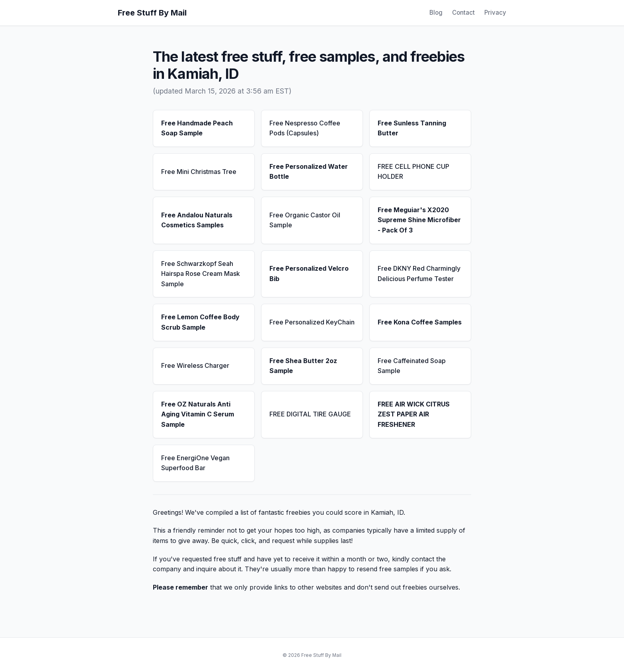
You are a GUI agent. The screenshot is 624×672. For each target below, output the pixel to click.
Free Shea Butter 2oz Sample (303, 366)
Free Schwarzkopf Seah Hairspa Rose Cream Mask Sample (201, 274)
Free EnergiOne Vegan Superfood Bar (195, 463)
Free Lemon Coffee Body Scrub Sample (200, 322)
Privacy (495, 13)
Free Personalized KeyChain (312, 322)
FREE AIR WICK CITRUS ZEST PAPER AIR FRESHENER (414, 414)
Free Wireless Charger (195, 365)
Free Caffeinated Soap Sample (412, 366)
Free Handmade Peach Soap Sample (197, 128)
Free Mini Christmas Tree (199, 172)
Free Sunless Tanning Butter (412, 128)
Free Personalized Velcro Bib (309, 273)
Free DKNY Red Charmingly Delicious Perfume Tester (419, 273)
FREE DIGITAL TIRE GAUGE (310, 414)
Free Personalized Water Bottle (309, 172)
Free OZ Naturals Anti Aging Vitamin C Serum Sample (198, 414)
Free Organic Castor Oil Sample (305, 220)
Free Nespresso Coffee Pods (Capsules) (305, 128)
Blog (436, 13)
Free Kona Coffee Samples (420, 322)
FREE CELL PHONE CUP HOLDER (413, 172)
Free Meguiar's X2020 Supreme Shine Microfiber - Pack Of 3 (419, 220)
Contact (463, 13)
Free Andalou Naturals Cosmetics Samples (197, 220)
